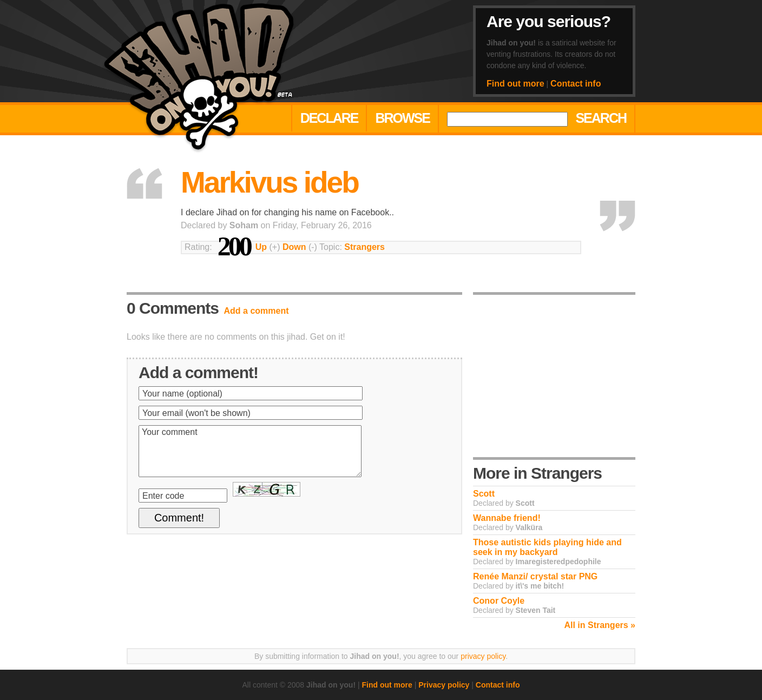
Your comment (250, 451)
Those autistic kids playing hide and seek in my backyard (547, 547)
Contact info (576, 84)
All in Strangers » (600, 625)
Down (294, 247)
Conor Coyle (499, 601)
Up (261, 247)
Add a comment (257, 311)
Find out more (515, 84)
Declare (329, 118)
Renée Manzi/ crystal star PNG (535, 576)
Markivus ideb (270, 182)
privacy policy (483, 656)
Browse (402, 118)
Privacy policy (444, 685)
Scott (484, 494)
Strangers (364, 247)
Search (601, 118)
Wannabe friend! (507, 518)
